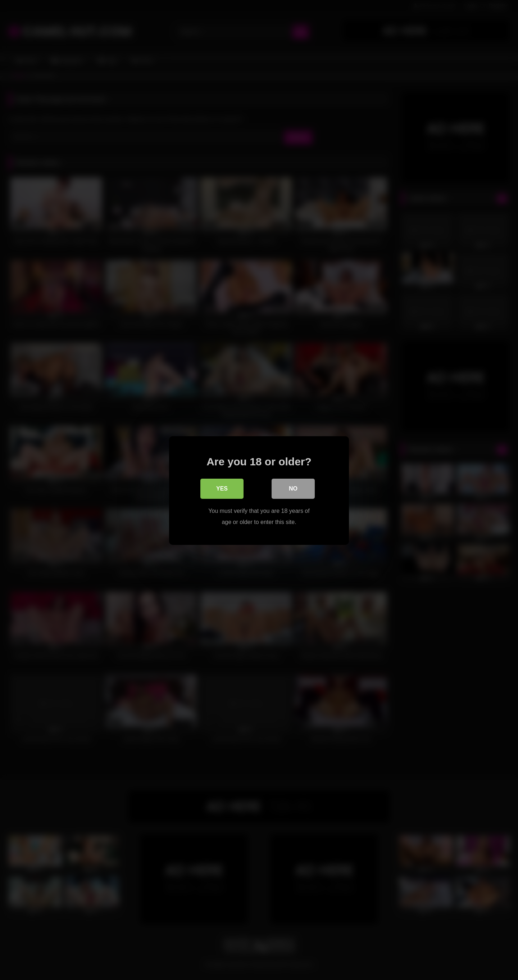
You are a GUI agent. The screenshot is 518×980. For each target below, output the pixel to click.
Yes (222, 488)
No (293, 488)
